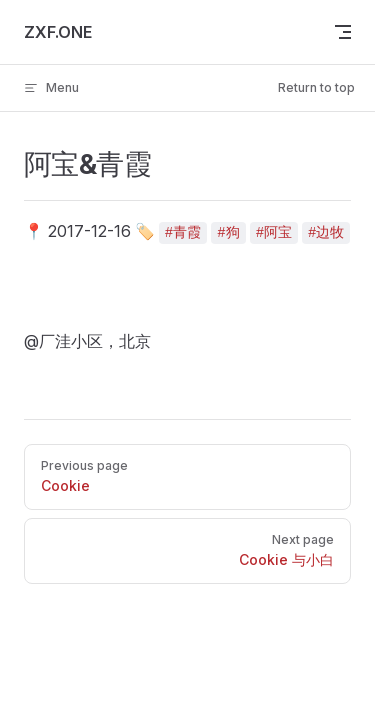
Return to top (316, 87)
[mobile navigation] (343, 32)
